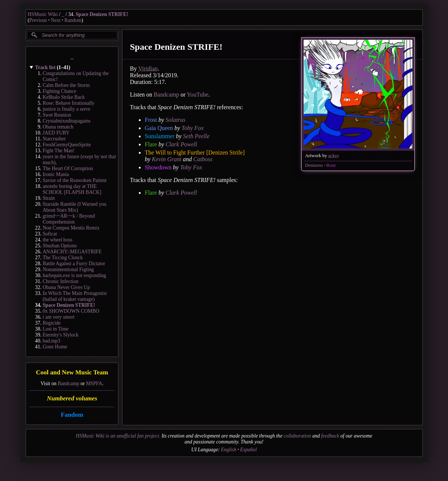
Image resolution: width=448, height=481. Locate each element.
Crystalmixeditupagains (67, 121)
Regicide (52, 323)
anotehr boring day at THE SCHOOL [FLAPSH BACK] (72, 189)
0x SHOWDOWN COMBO (71, 311)
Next (56, 20)
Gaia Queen (159, 128)
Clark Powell (181, 144)
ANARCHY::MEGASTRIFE (72, 252)
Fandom (72, 415)
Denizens (314, 165)
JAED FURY (56, 133)
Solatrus (175, 120)
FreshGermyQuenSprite (67, 145)
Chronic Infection (61, 281)
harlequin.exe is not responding (74, 275)
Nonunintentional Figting (68, 269)
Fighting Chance (59, 91)
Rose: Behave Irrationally (69, 103)
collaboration (297, 436)
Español (248, 450)
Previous (38, 20)
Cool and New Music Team (72, 373)
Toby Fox (192, 128)
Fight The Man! (59, 151)
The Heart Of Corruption (68, 168)
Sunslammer (160, 136)
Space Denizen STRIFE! (102, 14)
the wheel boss (58, 240)
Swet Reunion (57, 115)
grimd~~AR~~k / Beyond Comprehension (69, 219)
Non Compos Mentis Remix (71, 228)
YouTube (197, 95)
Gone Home (55, 347)
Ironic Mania (56, 174)
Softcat (50, 234)
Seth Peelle (196, 136)
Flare (151, 144)
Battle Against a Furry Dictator (74, 264)
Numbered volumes (72, 398)
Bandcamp (68, 383)
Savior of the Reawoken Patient (75, 180)
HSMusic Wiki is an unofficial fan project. (118, 436)
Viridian (148, 69)
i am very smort (59, 317)
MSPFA (94, 383)
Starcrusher (54, 139)
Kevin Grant (167, 159)
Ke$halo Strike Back (64, 97)
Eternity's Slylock (61, 335)
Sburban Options (60, 246)
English (229, 450)
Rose (331, 165)
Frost (151, 120)
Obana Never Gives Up (66, 287)
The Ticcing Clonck (63, 258)
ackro (333, 156)
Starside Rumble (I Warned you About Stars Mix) (75, 207)
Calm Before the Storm (66, 85)
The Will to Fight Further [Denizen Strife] (195, 152)
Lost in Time (56, 329)
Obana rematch (58, 127)
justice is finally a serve (66, 109)
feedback (330, 436)
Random (73, 20)
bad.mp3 (51, 341)
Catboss (203, 159)
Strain (49, 198)
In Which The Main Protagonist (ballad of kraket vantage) (75, 296)
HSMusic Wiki (43, 14)
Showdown (158, 167)
